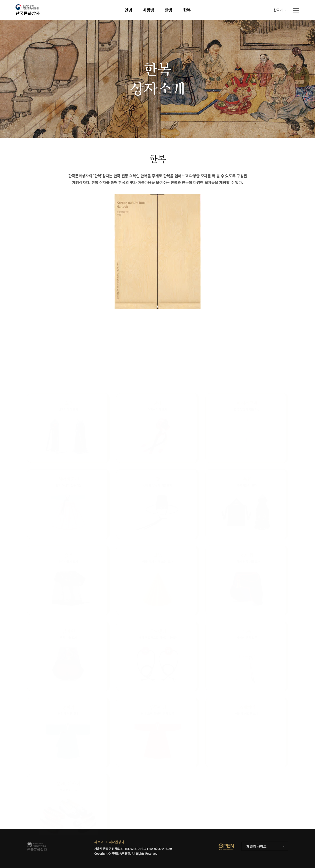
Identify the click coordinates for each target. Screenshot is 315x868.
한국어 (278, 10)
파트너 (99, 842)
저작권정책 (116, 842)
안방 (168, 10)
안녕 (128, 10)
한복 (187, 10)
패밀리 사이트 (256, 846)
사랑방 (148, 10)
